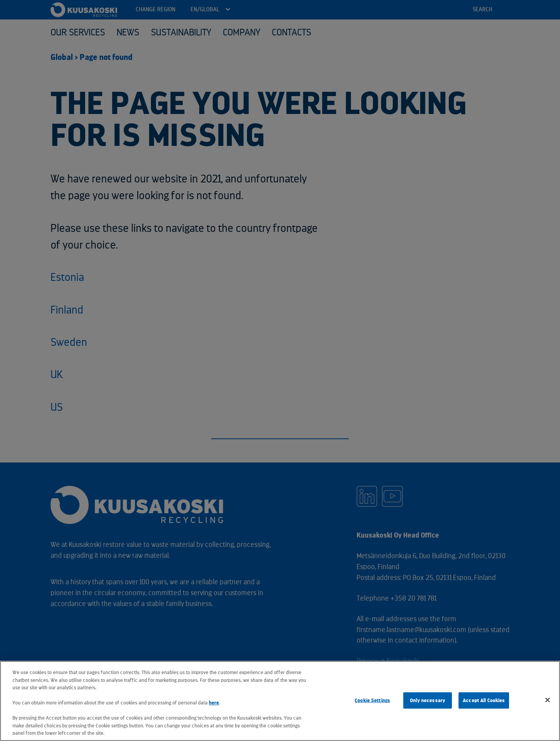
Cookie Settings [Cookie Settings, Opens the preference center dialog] (372, 700)
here (214, 703)
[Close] (548, 700)
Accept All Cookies (484, 700)
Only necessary (428, 700)
